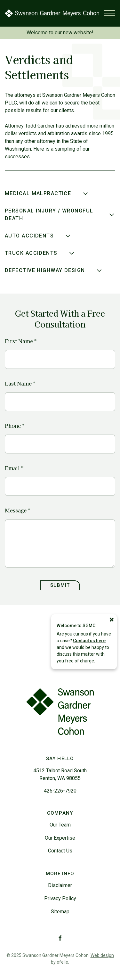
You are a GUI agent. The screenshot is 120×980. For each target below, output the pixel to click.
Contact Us (60, 851)
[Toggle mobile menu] (110, 13)
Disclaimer (60, 885)
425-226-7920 (60, 791)
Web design (102, 955)
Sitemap (60, 912)
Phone (15, 426)
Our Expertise (60, 838)
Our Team (60, 825)
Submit (60, 585)
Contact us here (89, 641)
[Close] (112, 620)
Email (14, 468)
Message (17, 510)
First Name (21, 341)
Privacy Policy (60, 898)
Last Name (20, 383)
